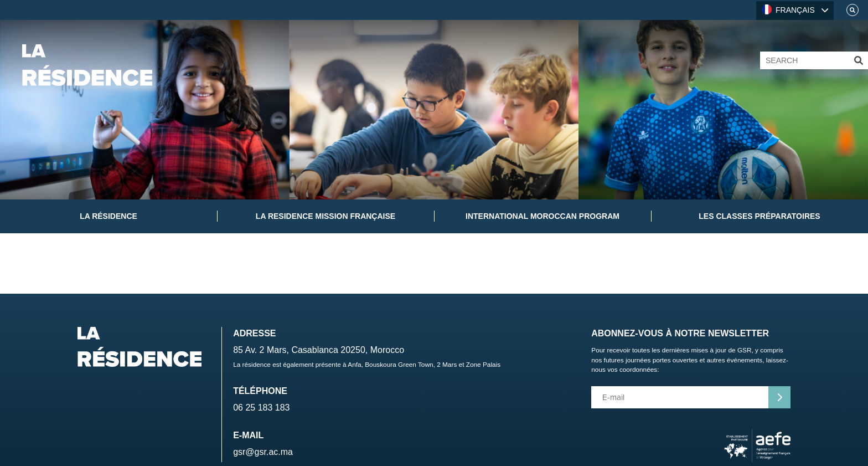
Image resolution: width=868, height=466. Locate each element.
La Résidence (108, 216)
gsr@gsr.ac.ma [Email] (263, 452)
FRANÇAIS (788, 9)
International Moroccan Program (542, 216)
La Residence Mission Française (325, 216)
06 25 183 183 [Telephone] (261, 408)
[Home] (87, 65)
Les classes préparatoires (759, 216)
